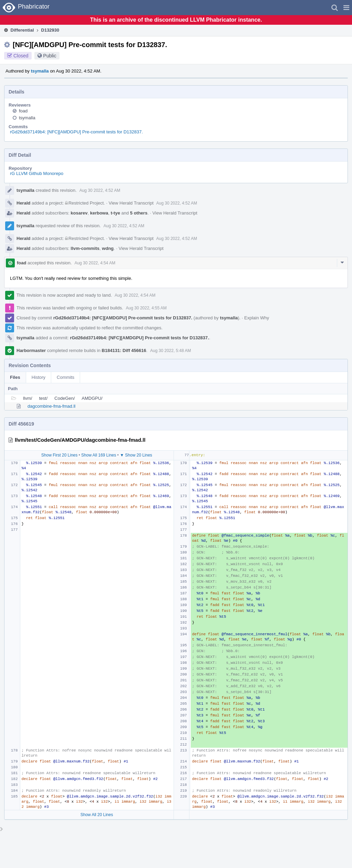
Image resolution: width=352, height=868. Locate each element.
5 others (139, 213)
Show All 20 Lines (97, 815)
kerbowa (99, 213)
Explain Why (257, 318)
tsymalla (40, 71)
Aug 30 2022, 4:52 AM (100, 190)
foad (23, 111)
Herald (23, 203)
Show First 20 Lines (59, 455)
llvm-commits (85, 248)
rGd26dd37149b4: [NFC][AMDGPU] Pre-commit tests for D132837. (76, 132)
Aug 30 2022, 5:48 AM (171, 351)
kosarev (79, 213)
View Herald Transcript (131, 203)
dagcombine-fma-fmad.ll (51, 406)
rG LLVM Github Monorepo (37, 173)
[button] (346, 8)
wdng (108, 248)
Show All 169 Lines (98, 455)
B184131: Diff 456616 (124, 350)
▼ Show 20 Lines (136, 455)
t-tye (115, 213)
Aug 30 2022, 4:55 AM (146, 308)
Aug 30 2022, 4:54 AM (95, 263)
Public (50, 56)
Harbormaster (31, 350)
